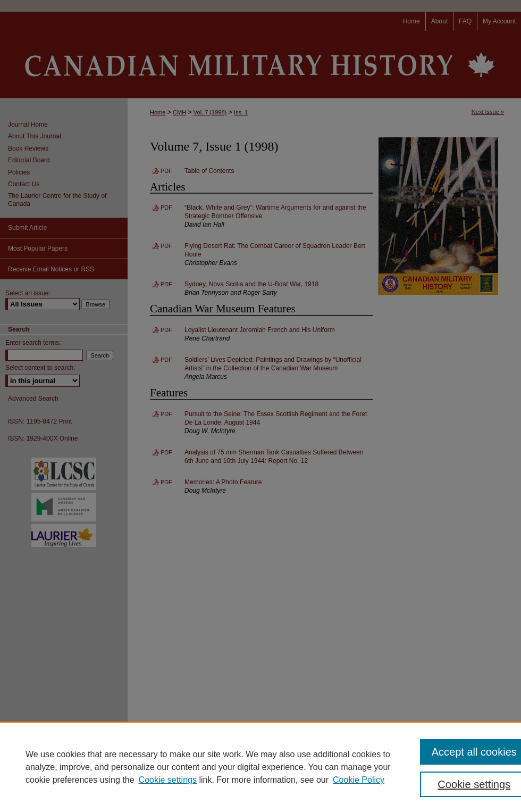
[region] (260, 767)
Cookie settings (168, 780)
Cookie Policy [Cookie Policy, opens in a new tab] (359, 780)
